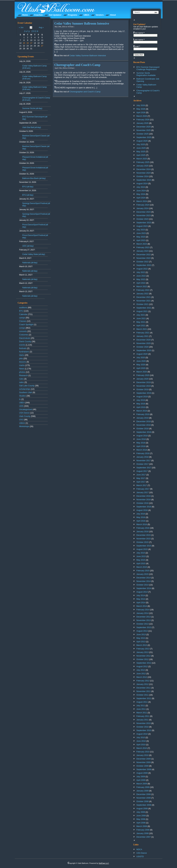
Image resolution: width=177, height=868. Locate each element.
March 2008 (142, 826)
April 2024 (141, 198)
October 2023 (143, 219)
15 (24, 43)
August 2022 (142, 269)
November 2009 (144, 762)
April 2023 (141, 240)
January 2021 (143, 336)
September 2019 (144, 393)
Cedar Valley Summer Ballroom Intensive (82, 23)
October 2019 (143, 389)
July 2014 (141, 595)
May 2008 (141, 819)
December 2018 (144, 421)
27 (42, 46)
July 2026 (141, 105)
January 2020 (143, 379)
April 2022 (141, 283)
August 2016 (142, 510)
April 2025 (141, 155)
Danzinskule (25, 338)
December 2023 (144, 212)
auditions (23, 307)
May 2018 (141, 443)
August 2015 (142, 549)
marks (22, 365)
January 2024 (143, 208)
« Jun (21, 27)
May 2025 (141, 152)
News (22, 369)
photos (22, 372)
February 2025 (143, 162)
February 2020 (143, 375)
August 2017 (142, 471)
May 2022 (141, 279)
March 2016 (142, 524)
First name (139, 33)
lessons (23, 362)
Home (25, 15)
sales (22, 382)
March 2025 (142, 159)
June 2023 (141, 233)
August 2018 (142, 436)
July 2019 (141, 400)
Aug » (41, 27)
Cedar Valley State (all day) (34, 254)
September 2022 (144, 265)
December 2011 (144, 688)
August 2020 (142, 354)
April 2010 (141, 745)
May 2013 (141, 638)
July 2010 (141, 737)
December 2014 (144, 578)
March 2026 (142, 116)
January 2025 (143, 166)
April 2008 (141, 823)
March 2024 (142, 201)
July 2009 (141, 777)
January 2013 (143, 652)
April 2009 (141, 780)
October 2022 (143, 262)
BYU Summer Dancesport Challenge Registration (148, 68)
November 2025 (144, 130)
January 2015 (143, 574)
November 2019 (144, 386)
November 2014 (144, 581)
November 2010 (144, 723)
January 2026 (143, 123)
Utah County (25, 416)
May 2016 (141, 517)
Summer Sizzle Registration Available (146, 74)
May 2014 (141, 599)
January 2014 (143, 613)
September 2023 (144, 223)
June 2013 (141, 634)
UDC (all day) (28, 246)
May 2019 (141, 404)
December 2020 (144, 340)
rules (21, 379)
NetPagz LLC (104, 863)
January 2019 (143, 418)
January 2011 (143, 720)
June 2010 (141, 741)
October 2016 (143, 503)
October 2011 (143, 695)
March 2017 (142, 485)
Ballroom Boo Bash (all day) (34, 178)
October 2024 (143, 176)
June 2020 (141, 361)
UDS (21, 406)
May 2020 (141, 365)
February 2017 (143, 489)
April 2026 (141, 112)
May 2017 (141, 478)
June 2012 (141, 674)
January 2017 (143, 492)
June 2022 (141, 276)
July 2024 (31, 31)
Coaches (38, 15)
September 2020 (144, 350)
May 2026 (141, 109)
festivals (23, 348)
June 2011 (141, 709)
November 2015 (144, 539)
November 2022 (144, 258)
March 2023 (142, 244)
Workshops (24, 426)
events (22, 345)
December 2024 (144, 169)
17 (31, 43)
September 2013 (144, 627)
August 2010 (142, 734)
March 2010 (142, 748)
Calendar (23, 314)
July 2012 (141, 670)
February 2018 (143, 453)
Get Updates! (55, 15)
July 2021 (141, 315)
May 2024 (141, 194)
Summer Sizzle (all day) (32, 108)
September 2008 (144, 805)
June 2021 (141, 318)
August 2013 (142, 631)
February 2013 (143, 649)
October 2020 (143, 347)
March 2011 (142, 713)
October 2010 (143, 727)
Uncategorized (26, 409)
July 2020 (141, 357)
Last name (139, 40)
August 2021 (142, 311)
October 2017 (143, 464)
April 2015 (141, 563)
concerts (23, 331)
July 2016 (141, 514)
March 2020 (142, 372)
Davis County (25, 341)
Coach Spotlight (26, 324)
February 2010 (143, 752)
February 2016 (143, 528)
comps (22, 328)
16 (28, 43)
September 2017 (144, 468)
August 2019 (142, 397)
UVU (21, 420)
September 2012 (144, 663)
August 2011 (142, 702)
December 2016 (144, 496)
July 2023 (141, 230)
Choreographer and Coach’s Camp (77, 65)
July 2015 (141, 553)
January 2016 (143, 531)
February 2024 (143, 205)
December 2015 (144, 535)
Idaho (22, 355)
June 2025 (141, 148)
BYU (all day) (28, 187)
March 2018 (142, 450)
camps (22, 318)
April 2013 (141, 642)
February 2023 (143, 247)
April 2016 (141, 521)
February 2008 (143, 830)
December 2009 (144, 759)
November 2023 (144, 215)
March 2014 (142, 606)
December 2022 (144, 255)
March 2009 (142, 784)
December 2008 (144, 794)
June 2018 (141, 439)
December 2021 (144, 297)
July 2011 (141, 706)
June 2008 (141, 816)
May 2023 (141, 237)
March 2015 (142, 567)
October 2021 (143, 304)
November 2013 (144, 620)
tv (20, 399)
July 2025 (141, 144)
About (113, 15)
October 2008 (143, 801)
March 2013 (142, 645)
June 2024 (141, 191)
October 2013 (143, 624)
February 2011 (143, 716)
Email (137, 46)
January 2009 (143, 791)
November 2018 (144, 425)
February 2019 (143, 414)
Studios (23, 396)
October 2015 (143, 542)
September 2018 (144, 432)
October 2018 (143, 429)
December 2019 (144, 382)
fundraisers (24, 352)
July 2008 (141, 812)
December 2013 (144, 617)
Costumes (24, 335)
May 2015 (141, 560)
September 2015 (144, 546)
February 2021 (143, 333)
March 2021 (142, 329)
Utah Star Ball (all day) (32, 127)
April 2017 (141, 482)
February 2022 (143, 290)
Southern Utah (26, 392)
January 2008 (143, 833)
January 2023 (143, 251)
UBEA (86, 15)
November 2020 (144, 343)
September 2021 (144, 308)
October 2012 (143, 659)
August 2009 (142, 773)
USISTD (140, 856)
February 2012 (143, 681)
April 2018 (141, 446)
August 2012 (142, 666)
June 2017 (141, 475)
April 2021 (141, 326)
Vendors (100, 15)
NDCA (139, 849)
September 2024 (144, 180)
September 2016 (144, 507)
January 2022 (143, 294)
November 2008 (144, 798)
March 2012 (142, 677)
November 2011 (144, 691)
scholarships (25, 389)
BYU (21, 311)
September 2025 (144, 137)
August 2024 (142, 183)
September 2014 (144, 588)
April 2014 (141, 603)
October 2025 (143, 134)
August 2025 (142, 141)
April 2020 (141, 368)
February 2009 (143, 787)
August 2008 (142, 808)
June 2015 (141, 556)
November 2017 (144, 460)
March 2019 (142, 411)
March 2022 (142, 286)
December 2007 (144, 837)
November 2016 (144, 500)
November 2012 (144, 656)
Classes (23, 321)
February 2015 (143, 571)
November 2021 (144, 301)
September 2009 (144, 769)
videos (22, 423)
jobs (21, 358)
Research (24, 375)
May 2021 (141, 322)
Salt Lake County (27, 386)
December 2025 (144, 127)
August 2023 (142, 226)
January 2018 (143, 457)
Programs (73, 15)
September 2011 (144, 698)
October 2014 (143, 585)
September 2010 (144, 730)
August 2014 (142, 592)
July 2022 (141, 272)
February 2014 (143, 610)
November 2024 (144, 173)
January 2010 (143, 755)
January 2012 (143, 684)
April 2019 (141, 407)
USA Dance (24, 413)
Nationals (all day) (30, 263)
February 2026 (143, 120)
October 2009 (143, 766)
